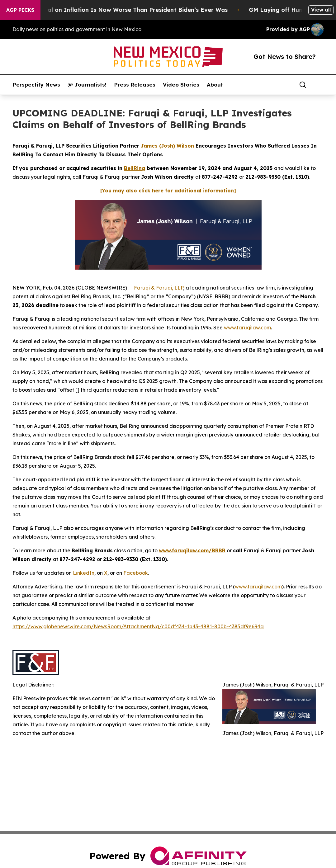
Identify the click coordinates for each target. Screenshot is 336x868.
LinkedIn (84, 573)
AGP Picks (20, 10)
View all (321, 10)
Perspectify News (36, 85)
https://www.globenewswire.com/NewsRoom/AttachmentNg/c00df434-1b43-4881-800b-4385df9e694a (138, 626)
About (215, 85)
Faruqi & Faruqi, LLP (159, 288)
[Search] (303, 85)
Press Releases (135, 85)
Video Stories (181, 85)
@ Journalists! (87, 85)
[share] (319, 85)
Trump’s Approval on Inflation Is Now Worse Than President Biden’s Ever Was (120, 10)
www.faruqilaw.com (247, 328)
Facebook (136, 573)
